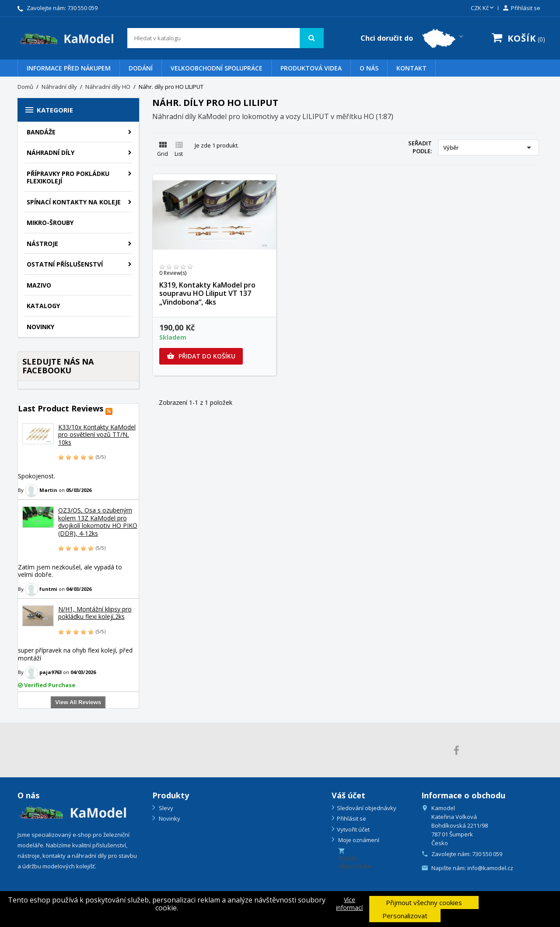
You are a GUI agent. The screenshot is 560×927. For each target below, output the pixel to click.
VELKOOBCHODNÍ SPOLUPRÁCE (217, 68)
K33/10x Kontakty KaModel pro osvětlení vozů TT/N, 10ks (97, 435)
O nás (369, 68)
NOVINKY (40, 327)
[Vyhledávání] (226, 38)
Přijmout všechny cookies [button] (424, 902)
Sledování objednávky (367, 808)
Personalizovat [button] (405, 916)
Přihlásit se (352, 818)
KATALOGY (43, 306)
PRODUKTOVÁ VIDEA (311, 68)
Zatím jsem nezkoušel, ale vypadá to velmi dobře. (70, 571)
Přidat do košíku (201, 356)
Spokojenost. (37, 476)
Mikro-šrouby (50, 223)
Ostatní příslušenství (65, 264)
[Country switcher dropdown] (413, 38)
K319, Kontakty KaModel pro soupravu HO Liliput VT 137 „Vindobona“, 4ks (207, 294)
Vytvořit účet (353, 829)
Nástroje (42, 244)
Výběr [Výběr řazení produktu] (489, 147)
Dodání (141, 68)
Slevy (165, 808)
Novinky (169, 818)
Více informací (349, 904)
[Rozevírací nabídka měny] (483, 8)
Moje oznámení (358, 840)
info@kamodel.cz (490, 868)
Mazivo (39, 285)
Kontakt (411, 68)
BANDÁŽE (41, 132)
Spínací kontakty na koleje (74, 202)
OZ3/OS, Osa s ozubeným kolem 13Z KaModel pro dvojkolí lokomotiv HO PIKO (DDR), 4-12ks (98, 522)
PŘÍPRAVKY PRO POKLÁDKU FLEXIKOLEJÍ (68, 177)
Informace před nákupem (69, 68)
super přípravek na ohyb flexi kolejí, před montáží (75, 654)
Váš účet (348, 795)
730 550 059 (82, 8)
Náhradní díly (51, 153)
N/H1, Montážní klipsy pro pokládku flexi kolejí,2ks (95, 613)
